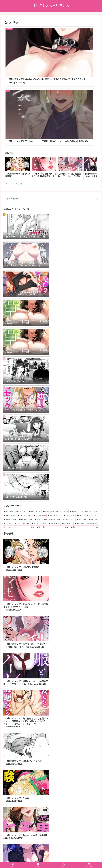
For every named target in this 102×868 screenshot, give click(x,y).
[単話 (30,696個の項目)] (9, 423)
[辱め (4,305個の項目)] (84, 439)
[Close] (13, 859)
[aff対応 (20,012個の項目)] (48, 423)
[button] (93, 80)
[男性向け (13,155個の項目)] (76, 423)
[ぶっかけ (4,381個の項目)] (19, 439)
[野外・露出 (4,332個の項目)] (52, 439)
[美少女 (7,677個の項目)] (69, 427)
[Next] (8, 858)
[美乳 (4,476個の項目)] (79, 435)
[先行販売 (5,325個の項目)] (68, 431)
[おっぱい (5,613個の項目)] (41, 431)
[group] (18, 80)
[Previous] (3, 858)
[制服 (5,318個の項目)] (82, 431)
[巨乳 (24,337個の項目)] (21, 423)
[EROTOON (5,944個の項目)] (25, 431)
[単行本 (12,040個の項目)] (10, 427)
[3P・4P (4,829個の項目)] (67, 435)
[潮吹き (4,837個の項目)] (54, 435)
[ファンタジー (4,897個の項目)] (39, 435)
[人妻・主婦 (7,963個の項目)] (55, 427)
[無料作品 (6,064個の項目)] (10, 431)
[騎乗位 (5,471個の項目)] (55, 431)
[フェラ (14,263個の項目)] (62, 423)
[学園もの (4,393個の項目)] (92, 435)
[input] (51, 111)
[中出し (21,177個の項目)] (34, 423)
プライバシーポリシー (51, 846)
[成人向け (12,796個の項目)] (92, 423)
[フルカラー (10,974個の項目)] (24, 427)
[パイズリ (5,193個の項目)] (10, 435)
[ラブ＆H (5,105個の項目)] (24, 435)
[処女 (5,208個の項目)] (93, 431)
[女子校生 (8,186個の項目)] (40, 427)
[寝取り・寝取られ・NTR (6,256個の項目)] (87, 427)
